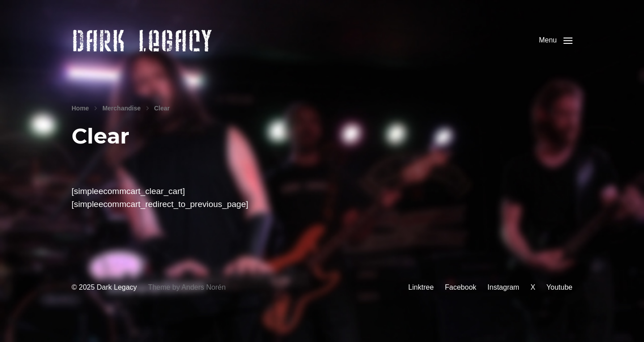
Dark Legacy (117, 301)
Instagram (503, 301)
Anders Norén (204, 301)
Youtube (559, 301)
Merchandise (122, 122)
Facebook (461, 301)
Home (80, 122)
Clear (162, 122)
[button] (556, 47)
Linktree (421, 301)
